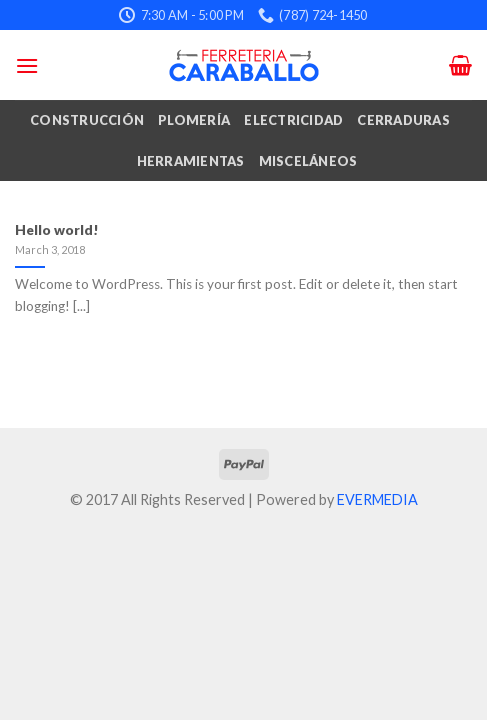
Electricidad (293, 120)
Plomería (194, 120)
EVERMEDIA (377, 499)
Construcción (87, 120)
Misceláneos (308, 161)
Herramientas (191, 161)
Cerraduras (403, 120)
